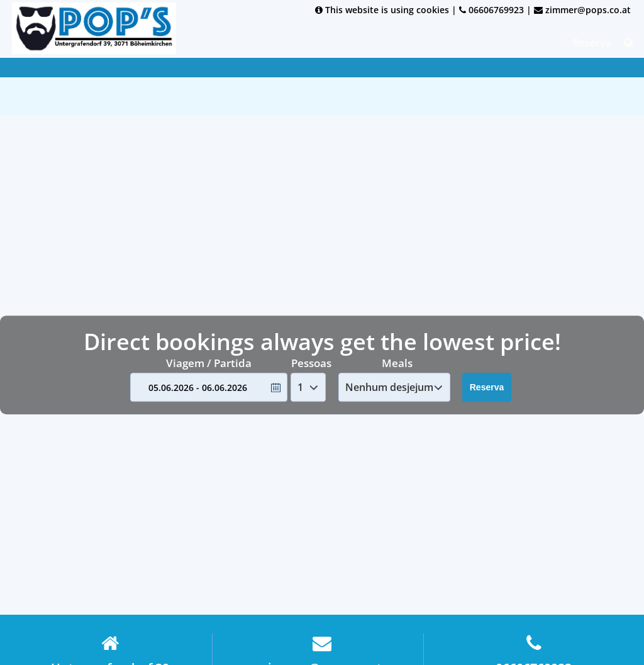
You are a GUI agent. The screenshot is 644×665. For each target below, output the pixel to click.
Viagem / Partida (209, 363)
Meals (397, 363)
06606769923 (491, 10)
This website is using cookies (382, 10)
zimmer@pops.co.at (582, 10)
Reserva (592, 43)
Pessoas (311, 363)
